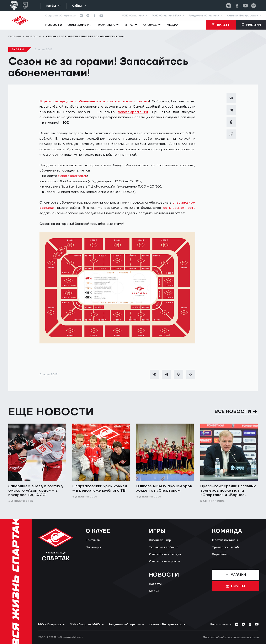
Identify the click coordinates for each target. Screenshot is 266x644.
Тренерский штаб (225, 547)
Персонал (219, 554)
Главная (15, 37)
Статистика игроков (165, 561)
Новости (34, 37)
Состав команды (225, 540)
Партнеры (93, 547)
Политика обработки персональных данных (231, 637)
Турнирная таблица (164, 547)
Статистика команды (165, 554)
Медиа (154, 591)
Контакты (93, 540)
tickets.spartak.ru (133, 112)
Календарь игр (160, 540)
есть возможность (179, 208)
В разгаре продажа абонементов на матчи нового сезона (94, 101)
